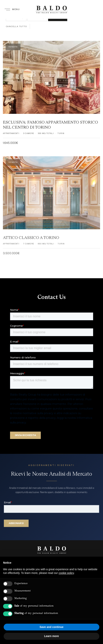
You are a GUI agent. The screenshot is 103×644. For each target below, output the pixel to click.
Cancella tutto (16, 26)
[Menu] (12, 9)
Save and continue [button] (52, 627)
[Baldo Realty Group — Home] (51, 9)
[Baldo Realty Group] (52, 550)
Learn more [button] (51, 636)
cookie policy (66, 573)
